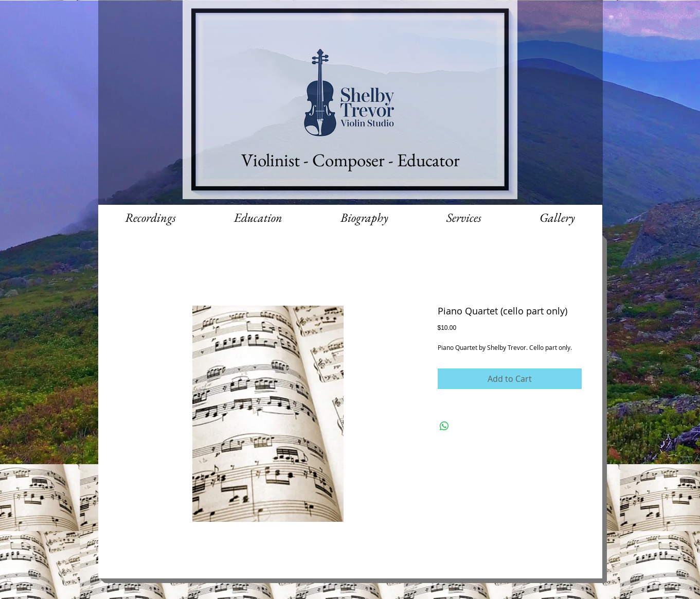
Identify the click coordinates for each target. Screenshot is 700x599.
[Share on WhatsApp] (444, 426)
